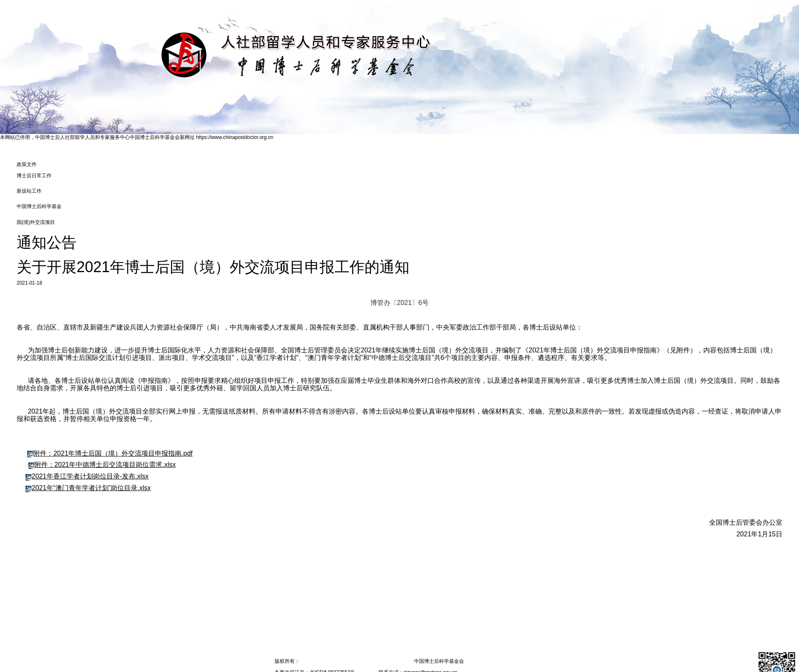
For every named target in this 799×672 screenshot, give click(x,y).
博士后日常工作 (34, 176)
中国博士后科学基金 (39, 206)
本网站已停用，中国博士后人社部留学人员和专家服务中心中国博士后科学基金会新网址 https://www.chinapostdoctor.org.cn (137, 137)
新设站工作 (29, 191)
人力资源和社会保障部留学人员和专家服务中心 (352, 661)
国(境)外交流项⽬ (36, 222)
